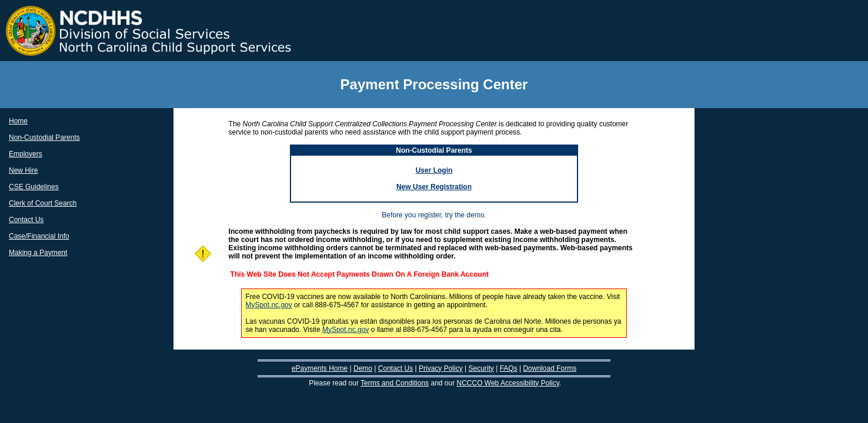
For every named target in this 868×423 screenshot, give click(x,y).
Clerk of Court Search (43, 203)
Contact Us (26, 220)
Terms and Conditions (395, 383)
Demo (363, 368)
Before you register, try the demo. (434, 215)
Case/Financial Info (39, 236)
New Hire (23, 170)
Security (481, 368)
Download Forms (550, 368)
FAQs (509, 368)
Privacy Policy (441, 368)
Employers (26, 154)
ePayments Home (320, 368)
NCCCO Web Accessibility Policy (508, 383)
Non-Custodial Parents (44, 137)
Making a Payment (38, 253)
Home (18, 121)
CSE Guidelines (34, 187)
